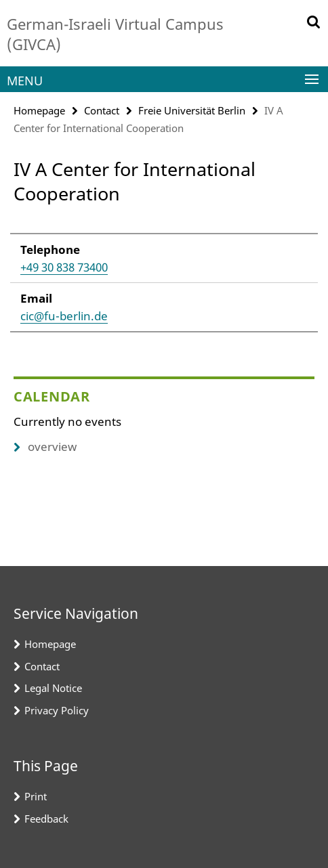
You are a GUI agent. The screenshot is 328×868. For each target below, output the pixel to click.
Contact (102, 110)
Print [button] (36, 796)
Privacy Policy (57, 710)
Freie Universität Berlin (192, 110)
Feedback (46, 819)
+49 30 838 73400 (64, 267)
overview (45, 447)
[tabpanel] (164, 276)
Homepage (39, 110)
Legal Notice (53, 688)
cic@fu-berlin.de (64, 316)
